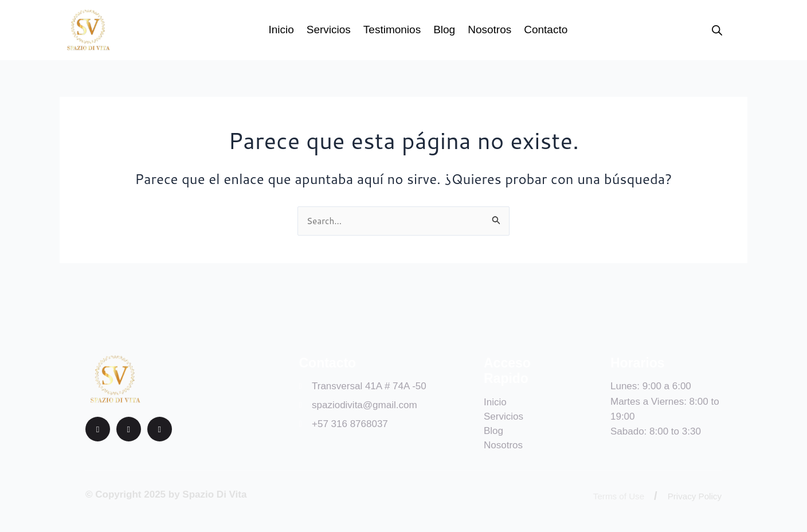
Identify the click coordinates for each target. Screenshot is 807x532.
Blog (444, 30)
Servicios (329, 30)
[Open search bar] (717, 30)
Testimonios (392, 30)
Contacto (546, 30)
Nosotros (489, 30)
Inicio (281, 30)
